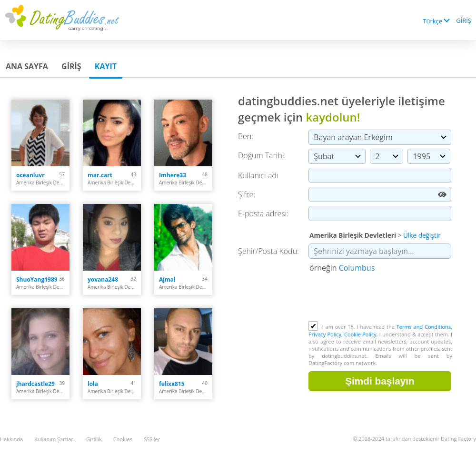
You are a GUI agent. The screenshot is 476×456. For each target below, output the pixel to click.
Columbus (357, 268)
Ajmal (167, 279)
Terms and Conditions (424, 327)
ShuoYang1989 (37, 279)
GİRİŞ (464, 20)
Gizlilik (94, 439)
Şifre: (247, 194)
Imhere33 (173, 175)
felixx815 (172, 384)
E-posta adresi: (263, 213)
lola (93, 384)
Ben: (246, 136)
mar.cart (100, 175)
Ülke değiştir (422, 235)
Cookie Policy (360, 334)
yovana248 (103, 279)
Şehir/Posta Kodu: (268, 251)
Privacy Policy (325, 334)
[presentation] (381, 298)
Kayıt (106, 66)
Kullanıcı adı (258, 175)
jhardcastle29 (35, 384)
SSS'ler (152, 439)
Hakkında (11, 439)
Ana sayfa (27, 66)
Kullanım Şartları (54, 439)
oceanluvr (30, 175)
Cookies (123, 439)
